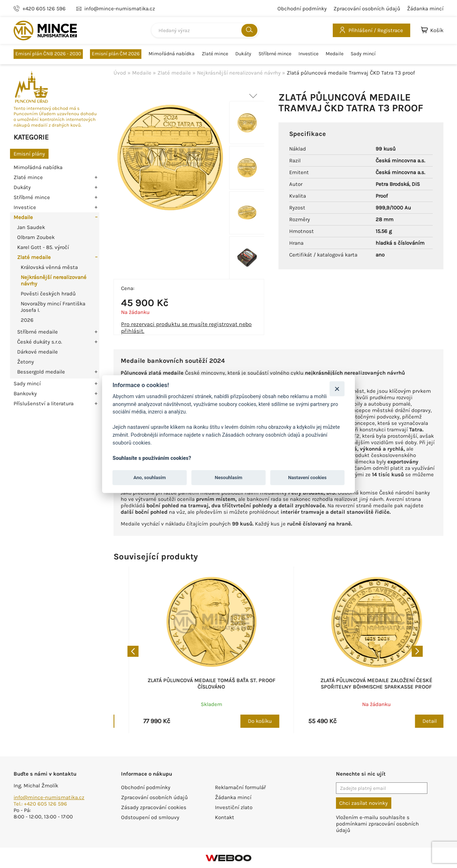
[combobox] (205, 30)
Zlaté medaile (34, 257)
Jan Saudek (31, 227)
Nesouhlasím (228, 478)
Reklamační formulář (240, 787)
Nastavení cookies (307, 478)
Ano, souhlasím (150, 478)
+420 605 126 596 (44, 9)
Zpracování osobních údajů (367, 9)
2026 (27, 320)
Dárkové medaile (37, 352)
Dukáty (243, 54)
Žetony (26, 362)
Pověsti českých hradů (48, 294)
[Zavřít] (337, 389)
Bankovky (25, 394)
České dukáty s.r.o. (40, 342)
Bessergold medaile (41, 372)
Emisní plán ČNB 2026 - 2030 (48, 54)
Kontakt (225, 817)
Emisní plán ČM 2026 (116, 54)
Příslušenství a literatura (44, 403)
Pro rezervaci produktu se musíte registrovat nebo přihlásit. (186, 328)
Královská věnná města (49, 267)
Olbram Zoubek (36, 237)
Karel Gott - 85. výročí (43, 247)
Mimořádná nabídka (172, 54)
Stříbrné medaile (37, 332)
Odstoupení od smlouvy (150, 817)
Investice (308, 54)
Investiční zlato (234, 807)
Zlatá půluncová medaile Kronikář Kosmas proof (196, 684)
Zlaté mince (215, 54)
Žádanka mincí (425, 9)
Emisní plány (29, 154)
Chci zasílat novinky (363, 803)
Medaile (335, 54)
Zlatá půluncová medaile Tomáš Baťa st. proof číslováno (361, 684)
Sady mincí (363, 54)
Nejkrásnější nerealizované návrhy (239, 73)
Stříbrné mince (275, 54)
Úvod (120, 73)
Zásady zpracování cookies (154, 807)
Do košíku (244, 721)
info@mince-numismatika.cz (49, 797)
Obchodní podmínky (302, 9)
